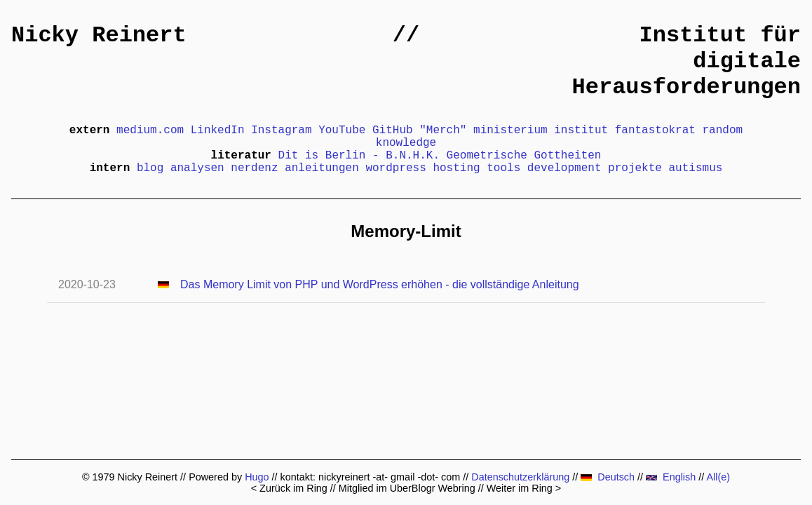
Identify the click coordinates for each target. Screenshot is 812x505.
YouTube (342, 130)
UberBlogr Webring (433, 488)
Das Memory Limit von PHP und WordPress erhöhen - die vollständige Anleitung (380, 284)
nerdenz (254, 168)
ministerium (510, 130)
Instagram (281, 130)
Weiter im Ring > (524, 488)
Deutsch (608, 477)
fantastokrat (655, 130)
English (671, 477)
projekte (635, 168)
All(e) (718, 477)
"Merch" (443, 130)
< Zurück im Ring (289, 488)
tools (503, 168)
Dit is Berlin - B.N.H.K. (359, 156)
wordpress (395, 168)
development (564, 168)
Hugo (257, 477)
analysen (197, 168)
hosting (456, 168)
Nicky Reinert (99, 35)
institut (581, 130)
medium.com (150, 130)
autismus (696, 168)
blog (150, 168)
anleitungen (322, 168)
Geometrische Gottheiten (524, 156)
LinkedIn (218, 130)
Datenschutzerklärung (520, 477)
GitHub (393, 130)
